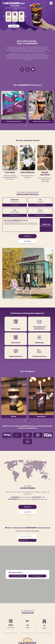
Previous (4, 16)
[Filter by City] (27, 540)
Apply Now (14, 26)
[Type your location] (28, 536)
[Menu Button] (51, 3)
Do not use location (18, 576)
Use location (37, 576)
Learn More (28, 241)
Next (26, 16)
